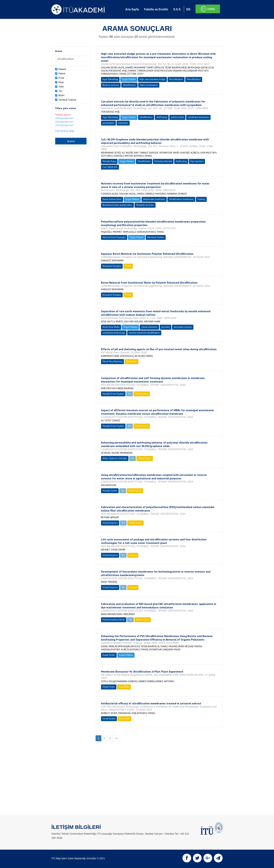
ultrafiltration (146, 117)
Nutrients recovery (145, 205)
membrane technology (114, 333)
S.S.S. (177, 9)
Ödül (61, 87)
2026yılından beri (64, 118)
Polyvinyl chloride (163, 161)
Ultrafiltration (129, 85)
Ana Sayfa (132, 9)
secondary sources (183, 327)
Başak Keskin (109, 655)
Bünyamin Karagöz (112, 266)
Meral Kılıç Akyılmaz (112, 361)
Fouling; (201, 199)
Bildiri (62, 95)
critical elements (149, 327)
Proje (61, 78)
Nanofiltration (194, 79)
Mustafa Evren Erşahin (113, 394)
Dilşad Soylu (109, 687)
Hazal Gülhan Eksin (112, 199)
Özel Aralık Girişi (65, 131)
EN (188, 9)
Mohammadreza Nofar (114, 620)
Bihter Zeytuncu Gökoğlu (115, 458)
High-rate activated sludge (152, 79)
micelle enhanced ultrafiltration (144, 333)
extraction (123, 123)
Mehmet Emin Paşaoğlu (114, 237)
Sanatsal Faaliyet (67, 100)
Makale (62, 69)
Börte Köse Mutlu (111, 327)
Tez (60, 91)
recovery (165, 327)
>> (116, 738)
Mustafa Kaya (109, 161)
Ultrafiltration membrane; (181, 199)
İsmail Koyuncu (110, 523)
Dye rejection (197, 161)
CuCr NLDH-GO (110, 167)
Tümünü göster (63, 115)
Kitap (61, 82)
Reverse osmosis (111, 85)
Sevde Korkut (109, 719)
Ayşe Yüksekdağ (110, 79)
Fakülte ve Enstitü (156, 9)
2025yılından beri (64, 122)
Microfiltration (176, 79)
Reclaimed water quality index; (117, 205)
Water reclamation (149, 85)
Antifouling (181, 161)
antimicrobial (177, 117)
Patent (62, 73)
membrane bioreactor (198, 117)
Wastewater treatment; (154, 199)
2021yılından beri (64, 125)
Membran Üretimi (156, 237)
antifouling (162, 117)
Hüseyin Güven (110, 491)
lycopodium (108, 123)
